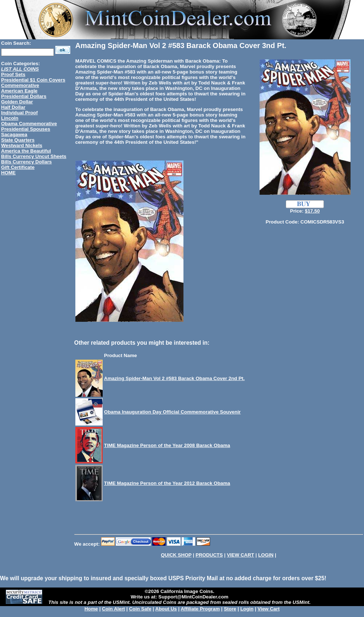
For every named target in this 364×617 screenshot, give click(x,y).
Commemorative (20, 85)
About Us (166, 609)
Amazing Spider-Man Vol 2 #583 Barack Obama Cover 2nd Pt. (174, 378)
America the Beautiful (26, 151)
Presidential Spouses (26, 129)
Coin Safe (140, 609)
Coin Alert (113, 609)
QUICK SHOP (176, 555)
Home (91, 609)
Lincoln (10, 118)
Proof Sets (13, 74)
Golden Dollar (17, 102)
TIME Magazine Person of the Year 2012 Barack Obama (167, 483)
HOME (8, 173)
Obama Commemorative (29, 124)
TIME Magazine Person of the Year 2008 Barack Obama (167, 445)
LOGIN (266, 555)
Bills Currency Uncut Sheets (34, 156)
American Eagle (19, 91)
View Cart (269, 609)
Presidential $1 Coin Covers (33, 80)
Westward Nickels (22, 145)
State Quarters (18, 140)
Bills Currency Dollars (26, 162)
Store (230, 609)
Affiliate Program (200, 609)
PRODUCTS (209, 555)
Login (247, 609)
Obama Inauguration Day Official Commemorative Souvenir (173, 412)
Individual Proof (19, 113)
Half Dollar (13, 107)
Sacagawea (14, 135)
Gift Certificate (18, 167)
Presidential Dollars (24, 96)
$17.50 (312, 211)
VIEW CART (240, 555)
